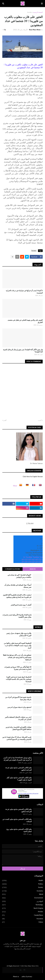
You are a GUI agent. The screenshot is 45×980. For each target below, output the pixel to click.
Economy (23, 891)
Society (29, 12)
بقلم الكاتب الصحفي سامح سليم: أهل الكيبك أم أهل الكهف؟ (19, 779)
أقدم (5, 420)
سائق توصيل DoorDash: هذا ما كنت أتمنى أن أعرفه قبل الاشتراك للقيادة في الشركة (17, 759)
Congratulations (12, 569)
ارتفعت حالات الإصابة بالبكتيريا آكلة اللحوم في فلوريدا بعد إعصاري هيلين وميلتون (17, 596)
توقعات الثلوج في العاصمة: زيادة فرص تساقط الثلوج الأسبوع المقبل (18, 728)
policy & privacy (27, 976)
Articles (23, 912)
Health (33, 569)
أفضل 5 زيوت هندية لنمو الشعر (21, 605)
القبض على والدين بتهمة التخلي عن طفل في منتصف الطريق (25, 321)
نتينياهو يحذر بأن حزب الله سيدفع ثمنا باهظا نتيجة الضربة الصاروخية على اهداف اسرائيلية (17, 657)
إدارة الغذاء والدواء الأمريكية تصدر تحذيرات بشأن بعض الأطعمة (17, 616)
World (23, 894)
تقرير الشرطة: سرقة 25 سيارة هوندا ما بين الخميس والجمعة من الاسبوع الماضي (17, 738)
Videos (23, 922)
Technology (23, 905)
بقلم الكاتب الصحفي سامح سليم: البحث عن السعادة (17, 820)
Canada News (23, 915)
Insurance (23, 919)
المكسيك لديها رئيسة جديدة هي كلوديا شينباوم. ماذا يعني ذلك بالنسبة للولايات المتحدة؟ (19, 679)
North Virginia (23, 908)
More (15, 486)
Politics (23, 884)
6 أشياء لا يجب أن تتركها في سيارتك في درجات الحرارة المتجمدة (24, 292)
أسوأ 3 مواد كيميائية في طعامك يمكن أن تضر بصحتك (18, 586)
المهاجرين (23, 901)
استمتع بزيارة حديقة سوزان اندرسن (19, 707)
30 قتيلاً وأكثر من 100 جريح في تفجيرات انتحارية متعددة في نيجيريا (18, 668)
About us (16, 976)
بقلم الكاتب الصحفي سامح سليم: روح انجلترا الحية (19, 830)
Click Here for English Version (33, 477)
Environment (23, 898)
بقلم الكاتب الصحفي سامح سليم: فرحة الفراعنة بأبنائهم (19, 769)
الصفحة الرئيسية (38, 12)
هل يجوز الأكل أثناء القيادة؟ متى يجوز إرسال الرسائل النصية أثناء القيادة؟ (23, 351)
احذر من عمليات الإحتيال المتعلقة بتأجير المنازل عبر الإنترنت (18, 718)
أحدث (40, 420)
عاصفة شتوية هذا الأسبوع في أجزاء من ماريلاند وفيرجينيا (18, 698)
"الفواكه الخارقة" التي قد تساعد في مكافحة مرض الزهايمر (19, 576)
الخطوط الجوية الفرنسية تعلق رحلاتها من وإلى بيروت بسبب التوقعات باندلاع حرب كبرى (18, 645)
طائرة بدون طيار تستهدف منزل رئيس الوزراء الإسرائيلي (19, 634)
